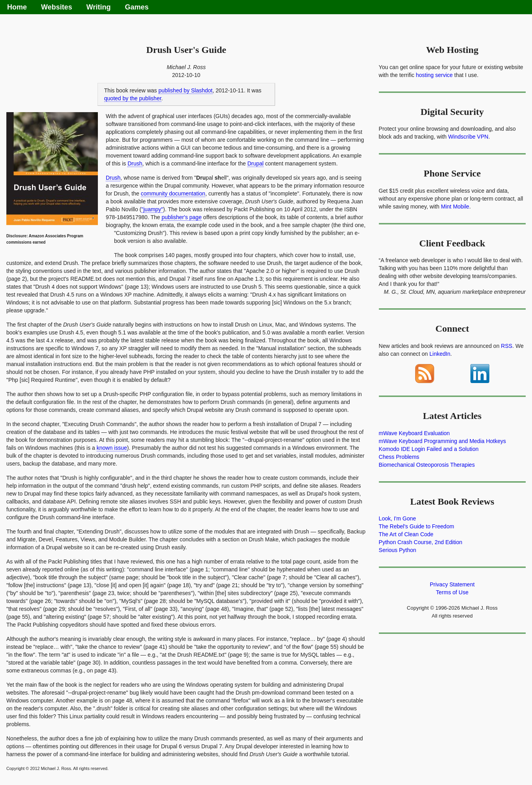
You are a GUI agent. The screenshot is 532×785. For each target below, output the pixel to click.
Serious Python (398, 550)
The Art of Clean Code (406, 534)
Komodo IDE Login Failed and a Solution (429, 449)
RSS (507, 346)
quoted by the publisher (133, 98)
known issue (112, 448)
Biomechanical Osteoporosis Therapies (427, 465)
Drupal (256, 163)
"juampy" (152, 209)
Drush (135, 163)
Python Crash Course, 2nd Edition (421, 542)
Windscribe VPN (468, 137)
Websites (57, 7)
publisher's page (182, 217)
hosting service (434, 75)
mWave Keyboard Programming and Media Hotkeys (442, 441)
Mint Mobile (455, 207)
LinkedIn (440, 354)
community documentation (173, 193)
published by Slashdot (186, 90)
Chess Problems (399, 457)
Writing (99, 7)
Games (137, 7)
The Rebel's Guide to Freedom (417, 526)
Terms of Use (452, 592)
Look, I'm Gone (398, 518)
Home (17, 7)
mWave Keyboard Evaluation (414, 433)
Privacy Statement (452, 584)
